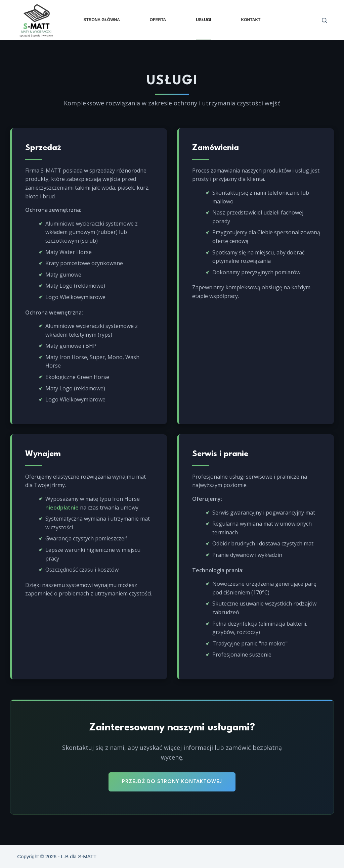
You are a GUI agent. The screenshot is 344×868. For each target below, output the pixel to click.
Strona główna (102, 20)
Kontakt (251, 20)
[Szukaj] (324, 20)
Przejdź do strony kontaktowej (172, 782)
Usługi (203, 20)
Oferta (158, 20)
